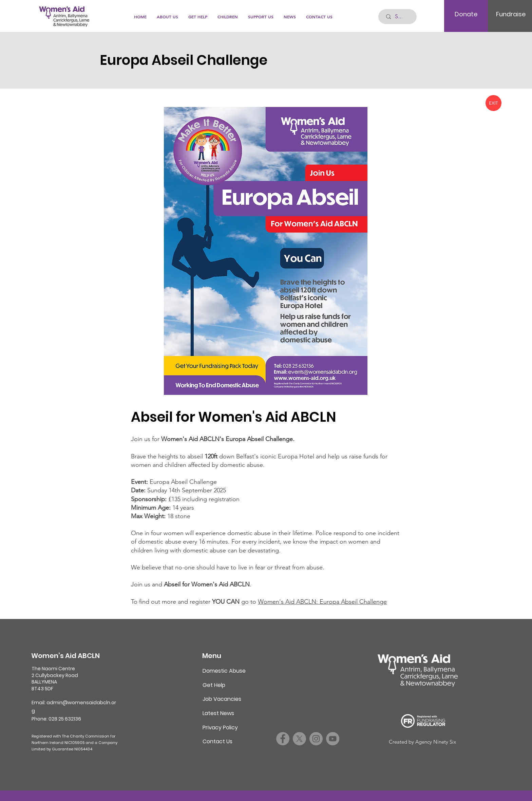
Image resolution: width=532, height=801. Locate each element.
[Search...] (399, 17)
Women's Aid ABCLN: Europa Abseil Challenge (322, 602)
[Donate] (466, 14)
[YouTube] (333, 739)
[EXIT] (493, 103)
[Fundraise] (511, 14)
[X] (299, 739)
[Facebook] (283, 739)
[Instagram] (316, 739)
